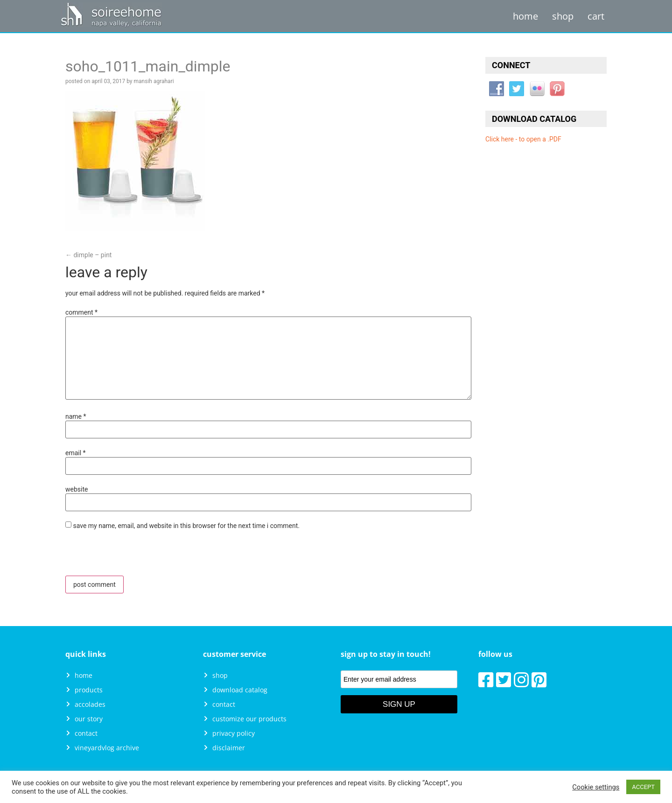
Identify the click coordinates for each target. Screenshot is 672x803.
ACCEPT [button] (643, 787)
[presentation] (129, 556)
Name (76, 416)
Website (77, 489)
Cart (596, 16)
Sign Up (399, 704)
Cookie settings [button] (596, 787)
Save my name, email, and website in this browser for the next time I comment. (186, 526)
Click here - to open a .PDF (523, 139)
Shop (563, 16)
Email (76, 453)
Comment (81, 312)
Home (525, 16)
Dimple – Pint (88, 255)
